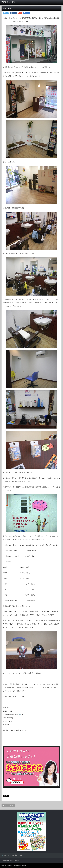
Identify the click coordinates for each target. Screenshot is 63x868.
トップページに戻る (8, 805)
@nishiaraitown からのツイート (10, 860)
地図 (21, 714)
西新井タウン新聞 (12, 865)
